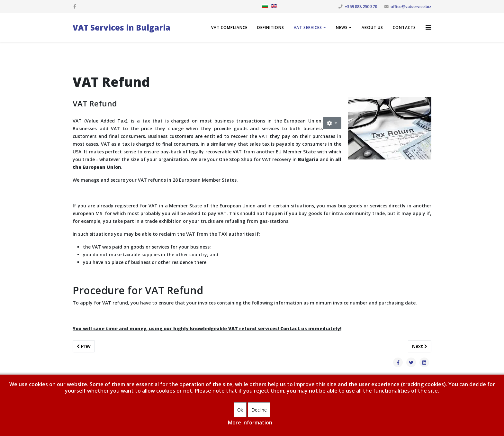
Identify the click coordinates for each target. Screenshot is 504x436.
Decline (259, 410)
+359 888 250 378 (361, 7)
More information (250, 422)
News (342, 27)
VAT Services (308, 27)
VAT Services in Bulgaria (122, 27)
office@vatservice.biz (411, 7)
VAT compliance (229, 27)
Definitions (271, 27)
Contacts (404, 27)
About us (372, 27)
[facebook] (75, 6)
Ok (240, 410)
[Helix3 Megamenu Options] (428, 27)
